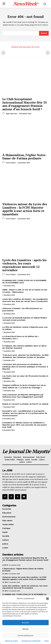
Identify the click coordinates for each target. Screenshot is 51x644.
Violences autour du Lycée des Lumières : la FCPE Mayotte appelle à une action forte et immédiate (25, 209)
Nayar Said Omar (11, 114)
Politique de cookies (11, 641)
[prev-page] (3, 53)
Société (5, 565)
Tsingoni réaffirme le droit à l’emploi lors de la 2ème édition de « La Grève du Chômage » (24, 386)
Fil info (5, 574)
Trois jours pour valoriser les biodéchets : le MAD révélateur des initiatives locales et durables (25, 356)
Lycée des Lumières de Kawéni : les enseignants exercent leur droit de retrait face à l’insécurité (25, 300)
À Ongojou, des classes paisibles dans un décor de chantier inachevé (25, 347)
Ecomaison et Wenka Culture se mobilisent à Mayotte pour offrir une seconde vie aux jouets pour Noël (25, 425)
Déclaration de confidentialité (31, 641)
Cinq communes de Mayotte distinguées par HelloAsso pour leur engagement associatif (23, 396)
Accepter (25, 623)
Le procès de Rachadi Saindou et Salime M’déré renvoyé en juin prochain (25, 319)
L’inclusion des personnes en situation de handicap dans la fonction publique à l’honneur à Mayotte (25, 367)
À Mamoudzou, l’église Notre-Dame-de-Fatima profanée (25, 157)
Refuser (25, 629)
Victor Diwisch (11, 163)
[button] (47, 599)
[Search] (44, 33)
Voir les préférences (25, 636)
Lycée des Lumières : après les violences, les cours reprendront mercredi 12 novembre (24, 265)
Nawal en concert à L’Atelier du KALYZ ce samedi (25, 404)
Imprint (46, 641)
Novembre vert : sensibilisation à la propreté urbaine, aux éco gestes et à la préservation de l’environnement (25, 413)
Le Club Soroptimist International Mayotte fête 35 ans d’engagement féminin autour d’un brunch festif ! (25, 104)
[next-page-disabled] (48, 53)
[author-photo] (4, 114)
